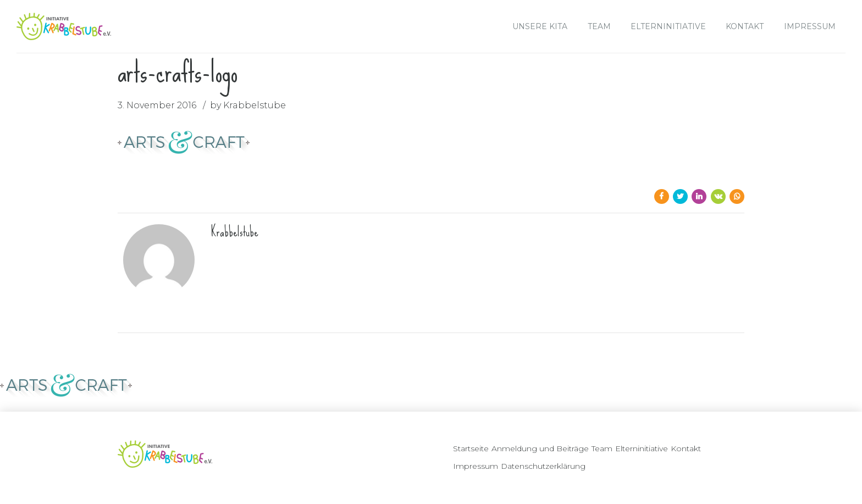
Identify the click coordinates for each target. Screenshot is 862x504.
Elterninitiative (668, 26)
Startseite (471, 448)
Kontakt (745, 26)
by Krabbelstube (248, 105)
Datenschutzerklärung (543, 466)
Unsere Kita (540, 26)
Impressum (810, 26)
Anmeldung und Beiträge (540, 448)
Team (599, 26)
